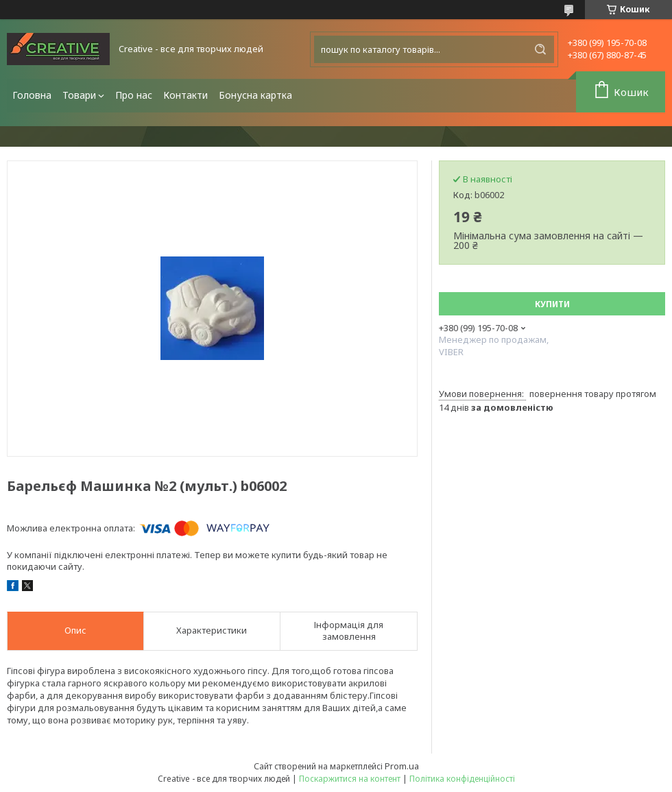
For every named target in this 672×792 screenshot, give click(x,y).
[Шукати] (540, 49)
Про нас (134, 95)
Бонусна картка (255, 95)
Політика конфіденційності (462, 779)
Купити (552, 304)
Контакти (185, 95)
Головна (32, 95)
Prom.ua (402, 766)
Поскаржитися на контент (350, 779)
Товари (79, 95)
